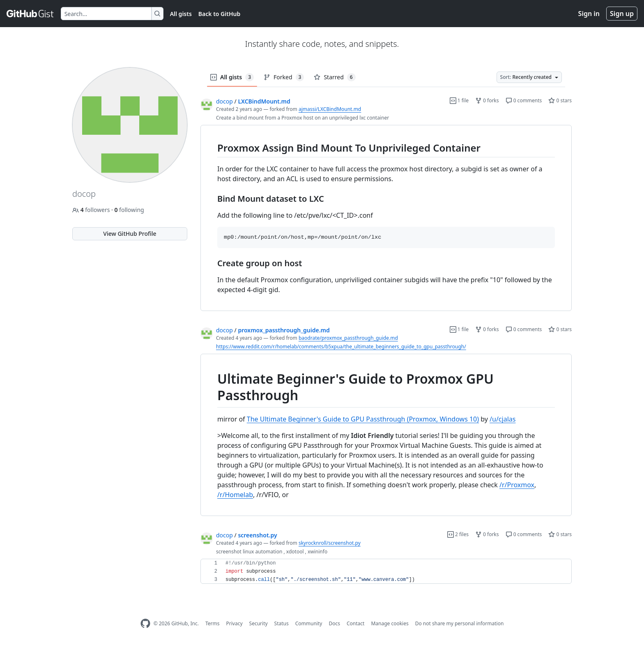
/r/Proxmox (517, 485)
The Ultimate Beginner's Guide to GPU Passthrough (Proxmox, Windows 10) (363, 419)
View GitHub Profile (130, 234)
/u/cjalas (503, 419)
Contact (355, 623)
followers (92, 210)
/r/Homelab (235, 495)
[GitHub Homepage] (145, 623)
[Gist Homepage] (30, 14)
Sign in (589, 14)
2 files (458, 534)
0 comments (524, 100)
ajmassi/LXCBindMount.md (330, 109)
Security (259, 623)
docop (224, 101)
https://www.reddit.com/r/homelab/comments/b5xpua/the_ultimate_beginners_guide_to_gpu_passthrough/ (341, 347)
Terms (213, 623)
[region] (386, 218)
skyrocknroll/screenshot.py (330, 543)
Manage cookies (390, 623)
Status (282, 623)
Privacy (235, 623)
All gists (181, 14)
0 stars (560, 100)
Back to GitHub (219, 14)
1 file (459, 100)
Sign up (622, 14)
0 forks (487, 100)
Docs (334, 623)
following (129, 210)
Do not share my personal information (460, 623)
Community (309, 623)
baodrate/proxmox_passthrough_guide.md (348, 338)
